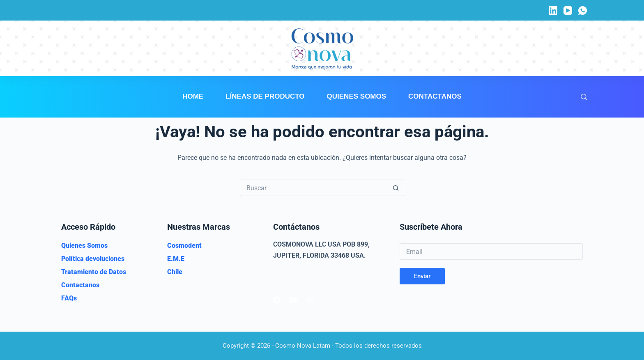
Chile (175, 272)
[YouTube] (568, 10)
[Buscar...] (314, 188)
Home (193, 96)
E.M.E (176, 259)
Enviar (422, 276)
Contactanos (435, 96)
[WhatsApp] (583, 10)
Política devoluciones (93, 259)
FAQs (69, 298)
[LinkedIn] (553, 10)
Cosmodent (184, 246)
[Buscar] (584, 97)
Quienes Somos (357, 96)
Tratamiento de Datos (94, 272)
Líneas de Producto (265, 96)
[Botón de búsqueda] (396, 188)
